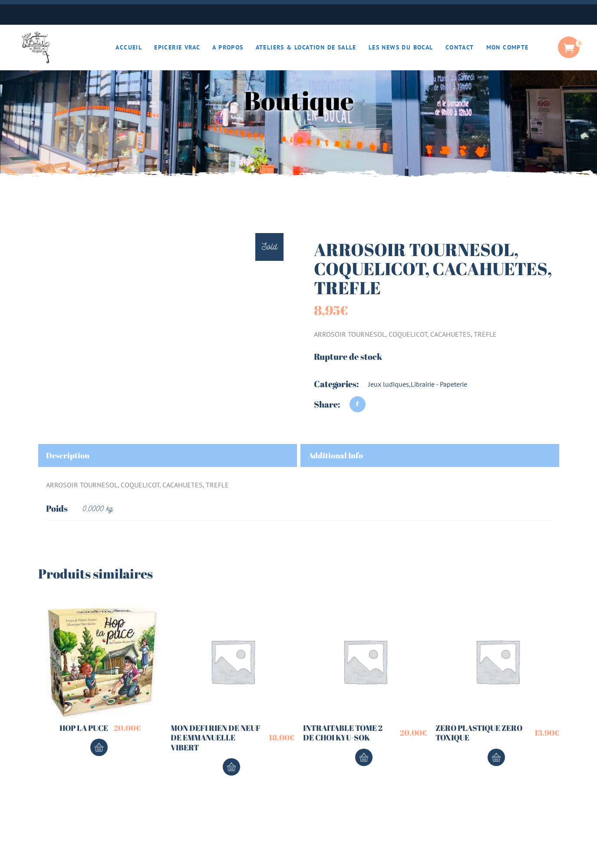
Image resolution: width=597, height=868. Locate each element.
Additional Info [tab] (336, 455)
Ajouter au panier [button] (99, 747)
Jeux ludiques (389, 384)
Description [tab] (68, 455)
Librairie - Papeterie (439, 384)
